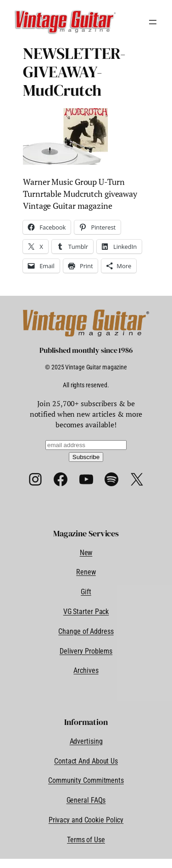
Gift (86, 592)
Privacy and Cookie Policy (86, 820)
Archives (86, 670)
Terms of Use (86, 840)
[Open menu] (153, 22)
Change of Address (86, 631)
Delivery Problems (86, 651)
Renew (86, 572)
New (86, 553)
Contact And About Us (86, 761)
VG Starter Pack (86, 612)
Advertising (86, 741)
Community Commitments (86, 780)
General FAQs (86, 800)
